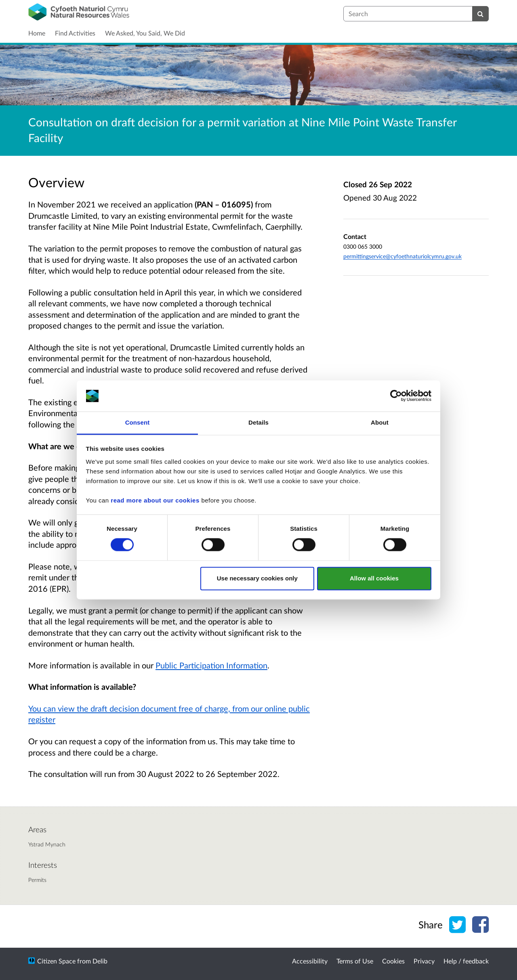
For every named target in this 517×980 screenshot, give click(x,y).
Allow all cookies (374, 578)
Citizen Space (56, 961)
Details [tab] (258, 422)
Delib (100, 961)
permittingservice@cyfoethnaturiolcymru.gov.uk (402, 256)
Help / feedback (466, 961)
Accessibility (310, 961)
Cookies (393, 961)
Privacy (424, 961)
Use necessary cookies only (257, 578)
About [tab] (380, 422)
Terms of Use (355, 961)
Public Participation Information (211, 665)
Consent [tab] (138, 422)
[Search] (480, 14)
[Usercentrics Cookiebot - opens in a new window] (396, 396)
